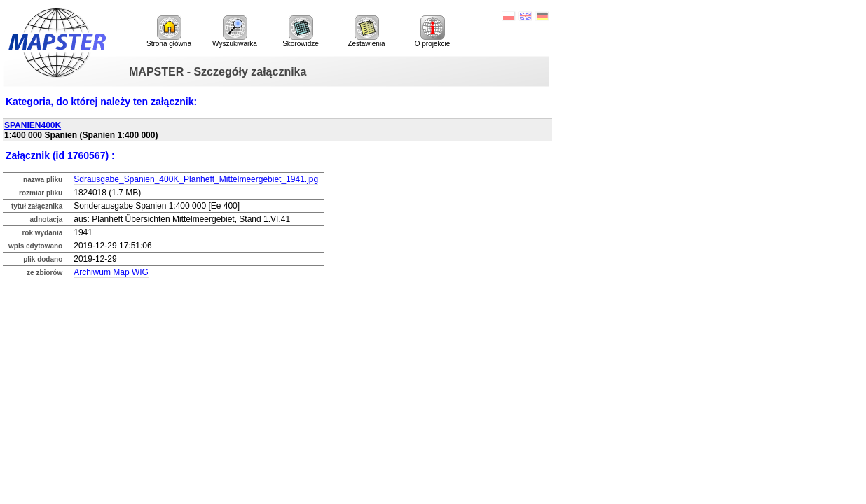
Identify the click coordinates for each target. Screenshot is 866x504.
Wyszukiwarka (235, 31)
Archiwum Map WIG (111, 272)
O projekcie (433, 31)
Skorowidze (301, 31)
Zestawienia (366, 31)
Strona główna (169, 31)
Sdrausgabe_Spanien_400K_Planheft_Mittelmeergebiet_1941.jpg (196, 179)
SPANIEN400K (33, 125)
